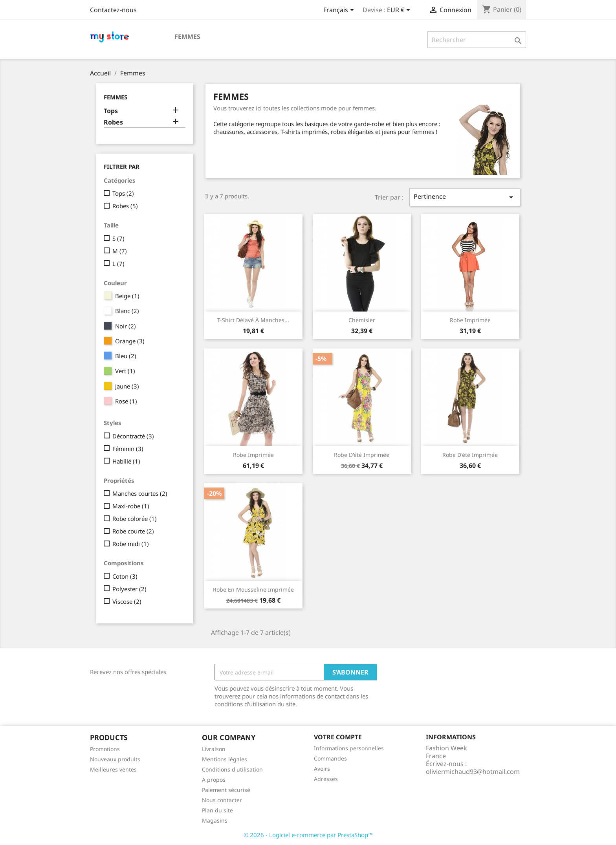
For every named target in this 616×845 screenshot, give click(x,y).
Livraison (214, 749)
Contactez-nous (113, 10)
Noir (126, 326)
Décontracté (133, 436)
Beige (127, 296)
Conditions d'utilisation (232, 769)
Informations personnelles (349, 748)
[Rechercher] (477, 40)
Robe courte (133, 531)
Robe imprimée (470, 320)
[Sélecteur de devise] (400, 11)
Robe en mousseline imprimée (253, 589)
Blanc (127, 311)
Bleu (126, 356)
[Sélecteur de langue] (340, 11)
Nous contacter (222, 800)
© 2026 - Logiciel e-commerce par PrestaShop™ (308, 835)
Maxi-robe (131, 506)
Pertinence (465, 197)
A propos (214, 780)
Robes (113, 122)
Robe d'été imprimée (362, 455)
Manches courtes (140, 493)
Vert (125, 371)
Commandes (330, 758)
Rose (126, 401)
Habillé (126, 461)
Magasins (215, 820)
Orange (130, 341)
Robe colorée (135, 519)
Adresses (326, 779)
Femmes (187, 37)
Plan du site (217, 810)
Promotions (105, 749)
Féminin (128, 449)
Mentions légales (225, 759)
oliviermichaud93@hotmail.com (473, 772)
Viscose (127, 601)
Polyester (129, 589)
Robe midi (131, 544)
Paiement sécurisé (226, 790)
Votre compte (338, 737)
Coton (125, 576)
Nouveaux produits (115, 759)
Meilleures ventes (113, 769)
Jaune (127, 386)
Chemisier (362, 320)
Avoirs (322, 769)
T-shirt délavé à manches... (253, 320)
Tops (111, 111)
